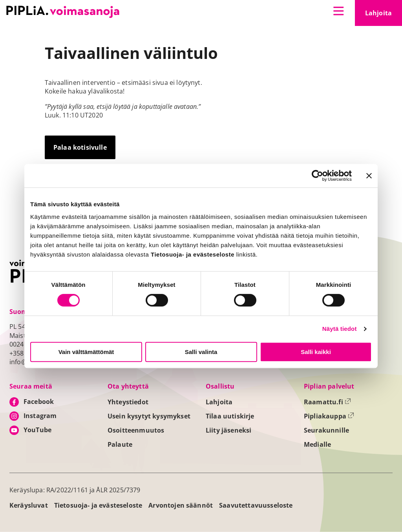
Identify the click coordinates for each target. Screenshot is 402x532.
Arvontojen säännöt (181, 505)
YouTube (37, 430)
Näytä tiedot (340, 329)
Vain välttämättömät (86, 352)
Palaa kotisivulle (80, 147)
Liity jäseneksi (228, 430)
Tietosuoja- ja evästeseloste (98, 505)
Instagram (40, 416)
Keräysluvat (29, 505)
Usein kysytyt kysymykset (149, 416)
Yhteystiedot (128, 402)
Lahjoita (384, 15)
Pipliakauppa (329, 416)
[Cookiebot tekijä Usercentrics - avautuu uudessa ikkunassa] (317, 176)
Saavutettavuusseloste (256, 505)
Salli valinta (201, 352)
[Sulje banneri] (369, 176)
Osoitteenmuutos (136, 430)
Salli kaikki (316, 352)
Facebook (39, 402)
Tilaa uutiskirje (230, 416)
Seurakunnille (326, 430)
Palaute (120, 444)
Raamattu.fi (327, 402)
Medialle (317, 444)
